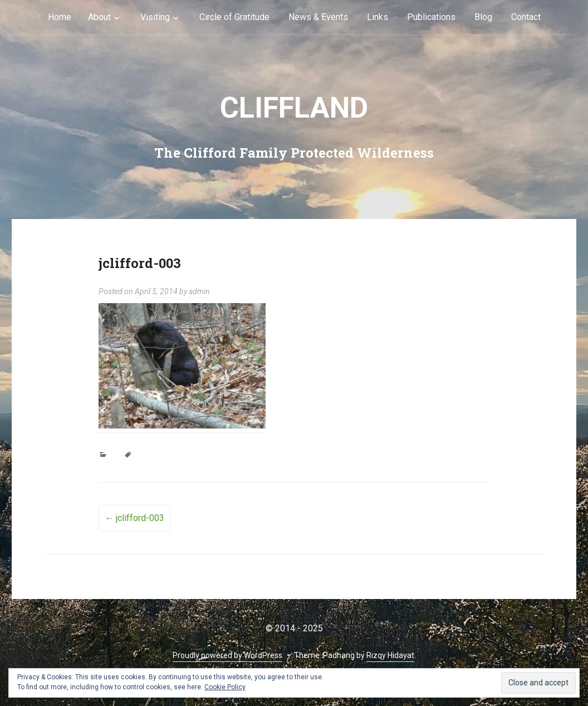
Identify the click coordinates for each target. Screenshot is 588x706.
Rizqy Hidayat (390, 655)
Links (378, 17)
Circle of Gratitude (234, 17)
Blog (483, 17)
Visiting (155, 17)
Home (60, 17)
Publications (431, 17)
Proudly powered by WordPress (227, 655)
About (99, 17)
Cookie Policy (225, 687)
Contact (526, 17)
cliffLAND (294, 108)
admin (199, 291)
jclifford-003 (134, 518)
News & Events (318, 17)
